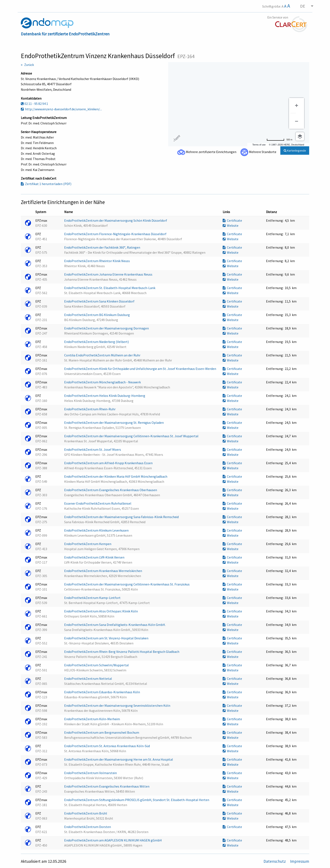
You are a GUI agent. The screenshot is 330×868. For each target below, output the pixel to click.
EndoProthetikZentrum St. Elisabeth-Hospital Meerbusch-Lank (110, 288)
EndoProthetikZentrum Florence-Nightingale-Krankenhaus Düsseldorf (116, 234)
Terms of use (259, 145)
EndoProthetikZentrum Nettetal (88, 679)
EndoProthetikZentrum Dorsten (88, 827)
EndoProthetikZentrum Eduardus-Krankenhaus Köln (102, 692)
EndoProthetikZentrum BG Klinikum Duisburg (97, 315)
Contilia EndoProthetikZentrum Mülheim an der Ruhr (103, 355)
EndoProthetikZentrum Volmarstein (91, 773)
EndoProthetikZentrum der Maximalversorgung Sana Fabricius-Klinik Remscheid (122, 517)
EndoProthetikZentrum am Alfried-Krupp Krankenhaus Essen (109, 463)
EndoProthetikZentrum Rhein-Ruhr (90, 409)
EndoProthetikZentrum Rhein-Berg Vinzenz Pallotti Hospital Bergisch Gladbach (122, 652)
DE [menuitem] (303, 6)
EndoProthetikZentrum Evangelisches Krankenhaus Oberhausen (111, 490)
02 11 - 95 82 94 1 (34, 104)
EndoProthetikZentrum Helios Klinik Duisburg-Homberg (105, 396)
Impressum (300, 861)
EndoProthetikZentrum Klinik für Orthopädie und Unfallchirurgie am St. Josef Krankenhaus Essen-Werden (140, 369)
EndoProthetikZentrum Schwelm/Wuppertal (97, 665)
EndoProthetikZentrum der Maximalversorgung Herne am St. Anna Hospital (119, 759)
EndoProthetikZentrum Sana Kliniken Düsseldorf (100, 301)
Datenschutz (275, 861)
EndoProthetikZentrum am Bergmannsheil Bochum (102, 732)
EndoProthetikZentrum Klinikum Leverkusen (97, 530)
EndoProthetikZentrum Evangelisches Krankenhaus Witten (107, 786)
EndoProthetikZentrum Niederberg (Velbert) (97, 342)
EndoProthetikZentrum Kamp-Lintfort (93, 598)
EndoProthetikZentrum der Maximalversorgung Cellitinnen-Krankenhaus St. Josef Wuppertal (132, 436)
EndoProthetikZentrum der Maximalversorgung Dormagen (107, 328)
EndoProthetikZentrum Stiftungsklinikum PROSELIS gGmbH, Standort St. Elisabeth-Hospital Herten (137, 800)
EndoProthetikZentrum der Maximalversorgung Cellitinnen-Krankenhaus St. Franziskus (127, 584)
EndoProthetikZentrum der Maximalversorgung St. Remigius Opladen (114, 423)
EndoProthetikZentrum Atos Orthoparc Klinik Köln (101, 611)
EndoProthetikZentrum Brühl (86, 813)
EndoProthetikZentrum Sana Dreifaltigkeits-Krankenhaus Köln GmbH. (115, 625)
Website (231, 225)
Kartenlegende (295, 151)
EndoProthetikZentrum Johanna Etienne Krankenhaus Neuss (109, 274)
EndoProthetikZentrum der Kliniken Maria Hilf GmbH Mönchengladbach (116, 476)
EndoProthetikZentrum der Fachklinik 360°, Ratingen (102, 247)
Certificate (232, 220)
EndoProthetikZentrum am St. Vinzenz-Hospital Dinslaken (107, 638)
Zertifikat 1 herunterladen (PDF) (46, 184)
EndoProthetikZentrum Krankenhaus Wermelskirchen (103, 571)
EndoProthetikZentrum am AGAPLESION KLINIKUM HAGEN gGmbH (113, 840)
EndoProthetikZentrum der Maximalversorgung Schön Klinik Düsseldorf (116, 220)
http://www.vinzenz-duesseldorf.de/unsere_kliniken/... (61, 109)
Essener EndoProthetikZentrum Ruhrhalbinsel (98, 503)
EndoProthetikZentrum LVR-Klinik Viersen (95, 557)
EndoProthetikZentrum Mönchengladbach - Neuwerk (103, 382)
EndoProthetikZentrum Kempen (88, 544)
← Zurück (27, 65)
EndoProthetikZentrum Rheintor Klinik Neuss (97, 261)
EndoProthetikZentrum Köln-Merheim (92, 719)
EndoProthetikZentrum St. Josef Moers (93, 449)
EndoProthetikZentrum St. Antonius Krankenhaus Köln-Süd (107, 746)
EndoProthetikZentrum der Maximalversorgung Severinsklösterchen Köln (118, 705)
